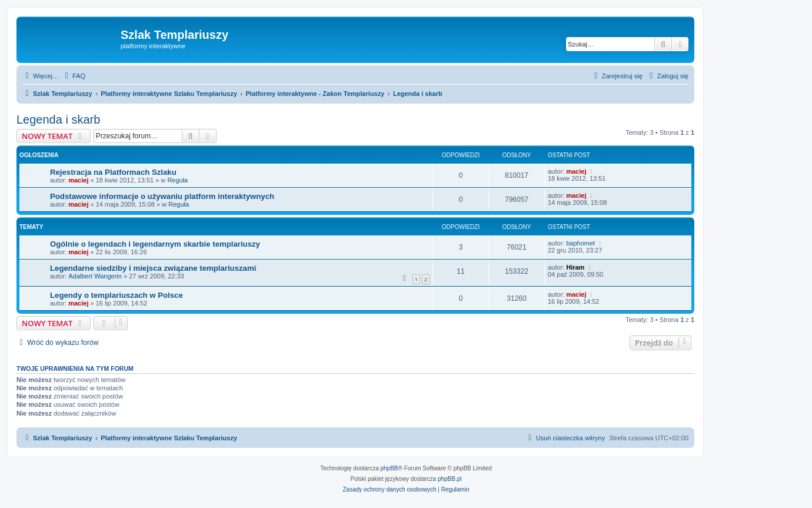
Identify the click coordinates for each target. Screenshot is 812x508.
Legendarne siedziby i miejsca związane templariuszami (153, 268)
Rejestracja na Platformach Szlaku (113, 172)
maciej (78, 180)
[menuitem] (74, 76)
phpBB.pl (450, 479)
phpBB (390, 468)
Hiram (575, 267)
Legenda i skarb (58, 119)
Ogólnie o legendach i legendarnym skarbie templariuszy (155, 244)
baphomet (580, 243)
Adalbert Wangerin (95, 276)
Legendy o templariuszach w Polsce (117, 295)
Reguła (177, 180)
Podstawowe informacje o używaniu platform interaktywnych (162, 196)
